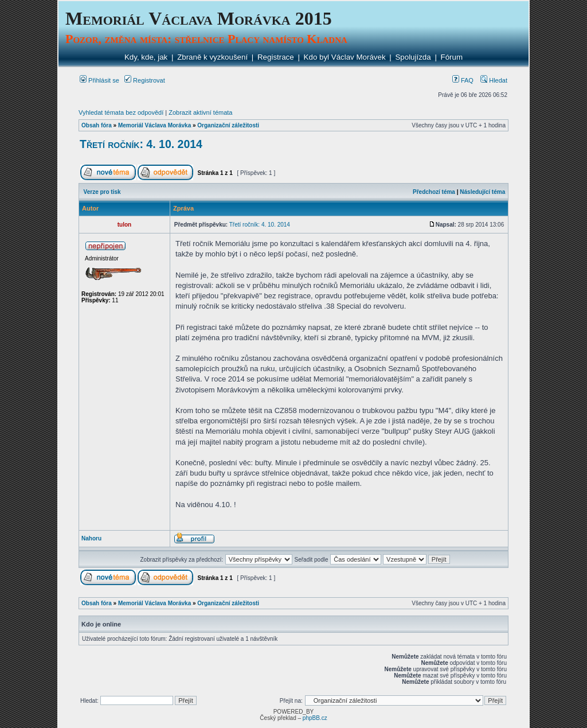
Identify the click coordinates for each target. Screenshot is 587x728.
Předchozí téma (434, 192)
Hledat (494, 80)
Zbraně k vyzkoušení (212, 57)
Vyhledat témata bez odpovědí (121, 112)
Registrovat (145, 80)
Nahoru (91, 538)
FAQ (463, 80)
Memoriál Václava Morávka (154, 125)
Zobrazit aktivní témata (200, 112)
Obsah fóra (97, 125)
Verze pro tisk (102, 192)
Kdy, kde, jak (146, 57)
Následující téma (482, 192)
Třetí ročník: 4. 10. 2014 (141, 144)
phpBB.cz (315, 718)
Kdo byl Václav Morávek (345, 57)
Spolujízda (413, 57)
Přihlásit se (99, 80)
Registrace (276, 57)
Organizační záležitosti (228, 125)
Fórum (452, 57)
